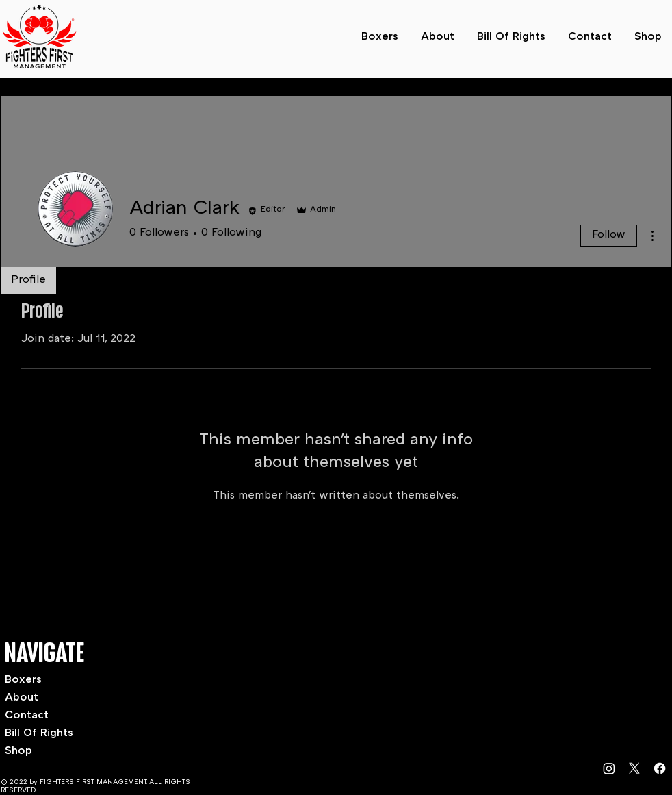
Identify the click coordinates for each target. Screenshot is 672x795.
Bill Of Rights (39, 734)
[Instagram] (609, 768)
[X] (634, 768)
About (22, 698)
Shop (18, 752)
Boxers (23, 680)
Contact (27, 716)
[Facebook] (660, 768)
